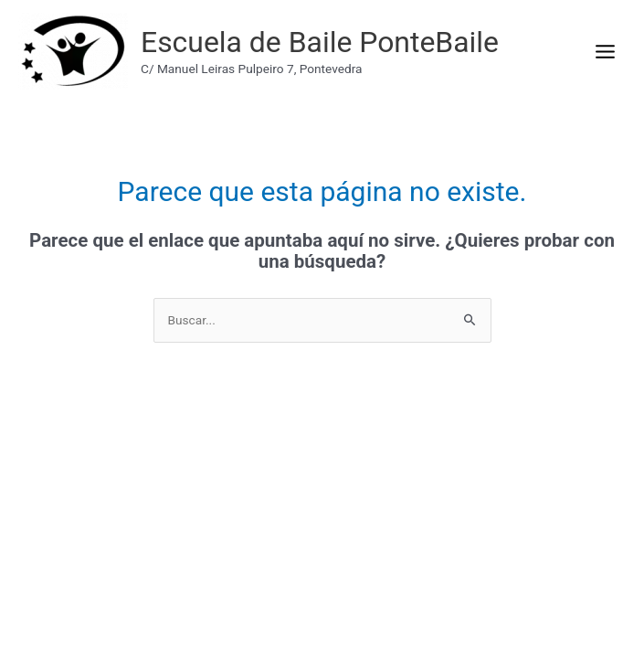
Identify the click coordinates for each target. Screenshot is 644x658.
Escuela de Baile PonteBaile (320, 42)
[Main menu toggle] (605, 51)
